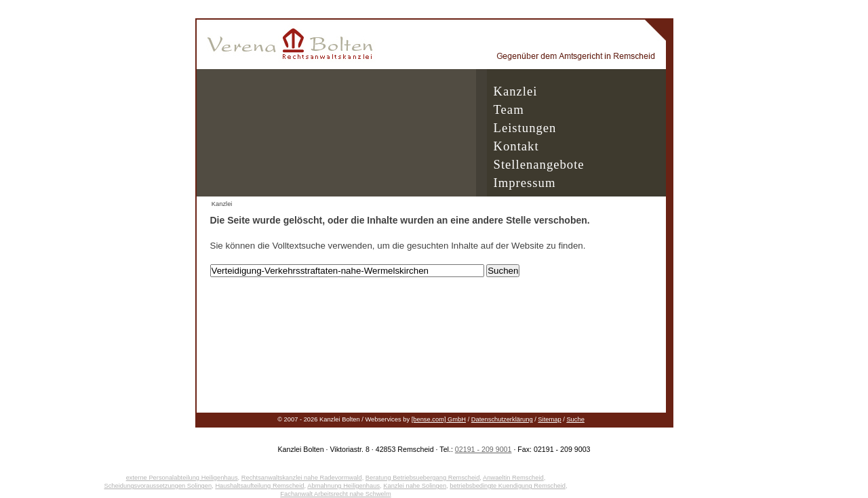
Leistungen (525, 128)
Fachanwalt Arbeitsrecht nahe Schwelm (335, 494)
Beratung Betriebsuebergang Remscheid (423, 478)
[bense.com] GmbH (439, 419)
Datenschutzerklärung (502, 419)
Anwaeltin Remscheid (513, 478)
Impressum (525, 183)
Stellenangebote (539, 164)
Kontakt (516, 146)
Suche (575, 419)
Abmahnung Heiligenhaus (343, 486)
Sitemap (549, 419)
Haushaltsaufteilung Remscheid (259, 486)
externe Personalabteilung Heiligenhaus (182, 478)
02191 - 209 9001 (484, 449)
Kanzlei (516, 91)
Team (509, 109)
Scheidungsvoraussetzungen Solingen (158, 486)
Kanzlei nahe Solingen (415, 486)
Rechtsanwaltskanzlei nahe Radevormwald (302, 478)
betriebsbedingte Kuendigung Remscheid (508, 486)
